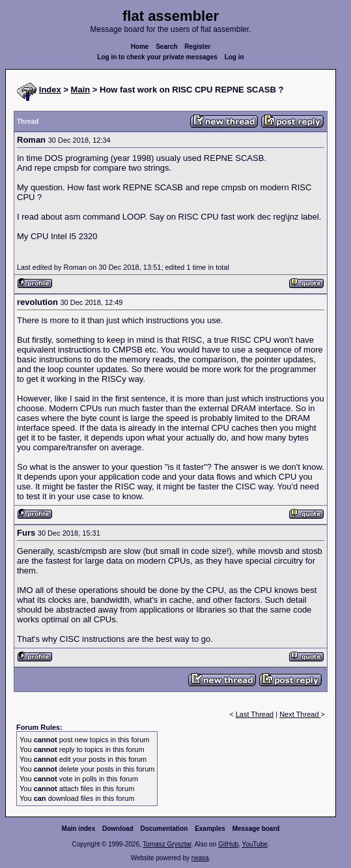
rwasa (200, 858)
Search (166, 47)
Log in (234, 57)
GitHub (228, 844)
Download (118, 829)
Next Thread (300, 714)
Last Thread (255, 714)
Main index (79, 829)
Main (81, 90)
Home (140, 47)
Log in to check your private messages (157, 57)
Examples (210, 829)
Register (197, 47)
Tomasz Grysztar (167, 844)
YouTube (254, 844)
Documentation (164, 829)
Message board (256, 829)
